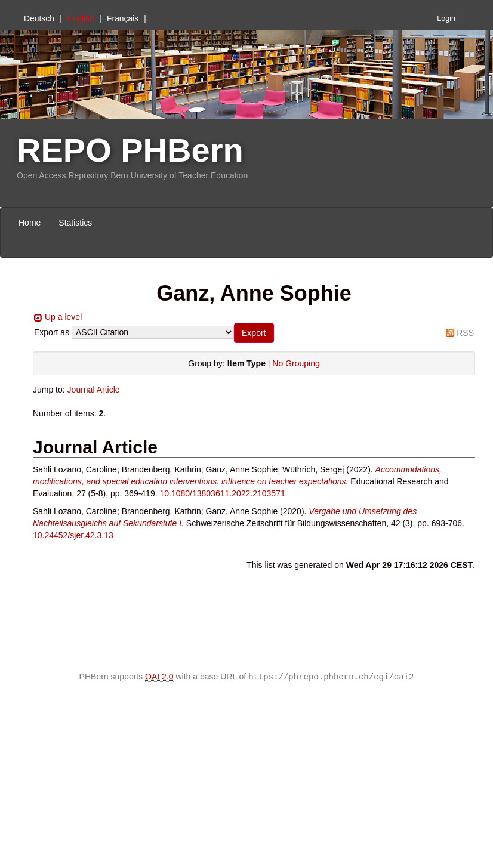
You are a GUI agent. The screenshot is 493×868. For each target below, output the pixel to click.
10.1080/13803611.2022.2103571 (222, 493)
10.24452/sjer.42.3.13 (73, 535)
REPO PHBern (130, 150)
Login (446, 18)
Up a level (63, 317)
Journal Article (94, 390)
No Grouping (296, 363)
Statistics (75, 223)
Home (30, 223)
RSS (465, 333)
